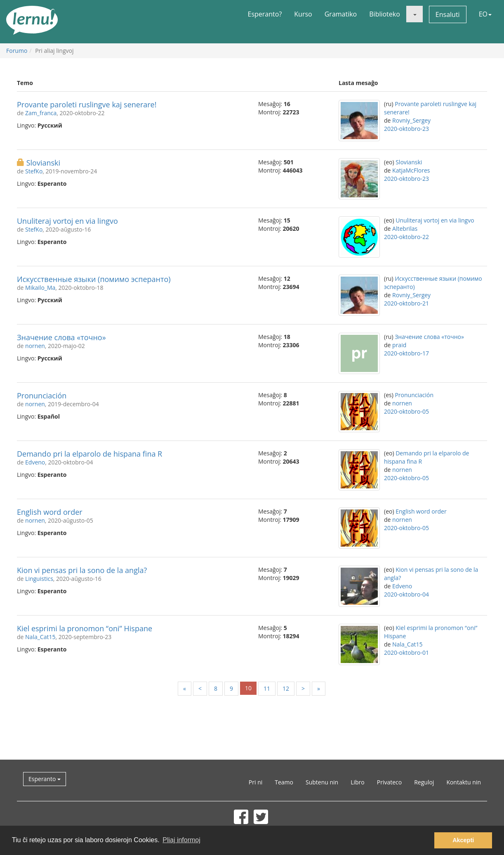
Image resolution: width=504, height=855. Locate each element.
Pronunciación (42, 396)
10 (248, 688)
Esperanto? (265, 14)
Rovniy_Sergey (411, 120)
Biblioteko (385, 14)
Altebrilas (405, 229)
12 (286, 688)
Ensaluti (448, 14)
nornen (35, 346)
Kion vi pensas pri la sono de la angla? (82, 570)
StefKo (34, 171)
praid (399, 345)
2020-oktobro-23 (406, 129)
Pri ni (256, 782)
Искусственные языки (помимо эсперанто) (94, 279)
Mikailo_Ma (40, 288)
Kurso (303, 14)
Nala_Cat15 (40, 637)
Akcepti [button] (463, 840)
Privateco (389, 782)
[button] (415, 14)
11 (267, 688)
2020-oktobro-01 (406, 652)
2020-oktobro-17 (406, 353)
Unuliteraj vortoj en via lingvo (67, 221)
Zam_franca (41, 113)
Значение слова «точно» (61, 337)
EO (485, 14)
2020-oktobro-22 (406, 237)
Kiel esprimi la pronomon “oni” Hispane (85, 628)
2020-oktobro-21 (406, 303)
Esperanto (45, 779)
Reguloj (424, 782)
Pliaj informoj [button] (181, 840)
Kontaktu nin (464, 782)
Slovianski (43, 163)
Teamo (284, 782)
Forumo (17, 51)
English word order (50, 512)
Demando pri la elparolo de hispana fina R (89, 454)
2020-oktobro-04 (406, 594)
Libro (358, 782)
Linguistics (39, 579)
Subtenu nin (322, 782)
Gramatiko (341, 14)
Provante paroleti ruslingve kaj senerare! (87, 104)
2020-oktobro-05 (406, 411)
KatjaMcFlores (411, 170)
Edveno (35, 462)
